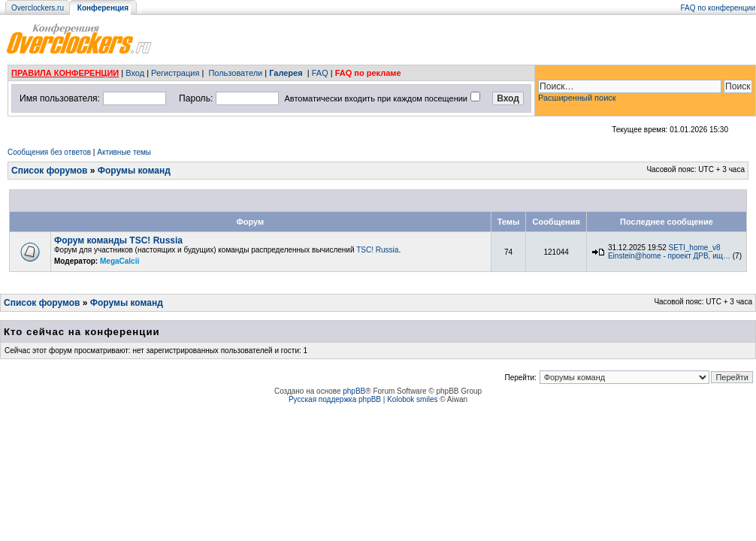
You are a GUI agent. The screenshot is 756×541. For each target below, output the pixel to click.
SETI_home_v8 (695, 248)
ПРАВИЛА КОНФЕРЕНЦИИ (65, 73)
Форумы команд (134, 171)
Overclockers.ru (38, 8)
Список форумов (49, 171)
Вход (135, 73)
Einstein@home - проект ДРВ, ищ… (669, 256)
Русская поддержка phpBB (335, 399)
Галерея (286, 73)
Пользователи (235, 73)
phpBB (354, 391)
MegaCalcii (119, 261)
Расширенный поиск (577, 98)
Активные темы (124, 152)
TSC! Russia (377, 250)
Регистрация (175, 73)
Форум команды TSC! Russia (118, 240)
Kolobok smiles (412, 399)
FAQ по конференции (718, 8)
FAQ (320, 73)
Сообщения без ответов (49, 152)
